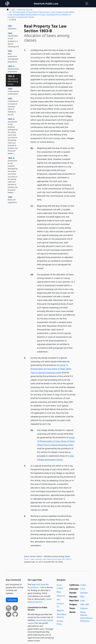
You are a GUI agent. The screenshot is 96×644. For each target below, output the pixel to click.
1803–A (13, 69)
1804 (13, 91)
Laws (13, 10)
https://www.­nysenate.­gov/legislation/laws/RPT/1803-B (48, 559)
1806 (12, 200)
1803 (13, 56)
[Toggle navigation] (87, 4)
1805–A (13, 136)
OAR (82, 604)
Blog (59, 592)
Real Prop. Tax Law (25, 10)
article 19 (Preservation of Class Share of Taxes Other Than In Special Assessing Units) (51, 369)
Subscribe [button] (12, 600)
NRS (82, 597)
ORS (87, 604)
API (58, 600)
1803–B (13, 80)
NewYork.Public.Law (46, 4)
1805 (13, 106)
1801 (12, 27)
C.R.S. (83, 589)
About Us (61, 596)
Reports (60, 610)
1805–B (13, 175)
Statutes (84, 593)
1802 (13, 40)
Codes (83, 585)
